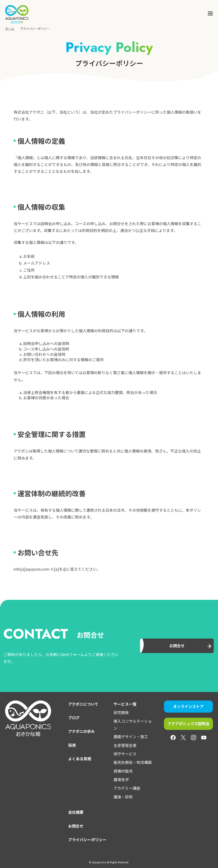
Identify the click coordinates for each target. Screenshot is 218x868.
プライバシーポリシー (87, 839)
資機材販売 (123, 771)
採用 (72, 745)
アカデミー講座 (127, 788)
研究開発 (121, 712)
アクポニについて (83, 704)
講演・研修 (123, 797)
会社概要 (76, 812)
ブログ (74, 718)
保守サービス (125, 754)
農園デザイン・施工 (131, 736)
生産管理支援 (125, 745)
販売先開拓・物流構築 (133, 762)
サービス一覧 (125, 704)
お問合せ (76, 826)
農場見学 (121, 779)
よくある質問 (80, 759)
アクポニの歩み (81, 731)
